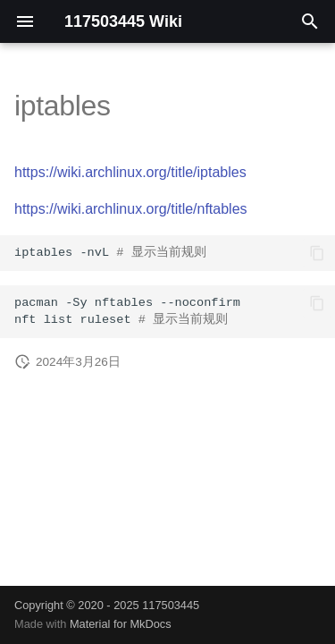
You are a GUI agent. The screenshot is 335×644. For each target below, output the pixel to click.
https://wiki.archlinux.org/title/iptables (130, 172)
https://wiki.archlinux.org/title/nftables (131, 209)
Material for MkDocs (121, 624)
